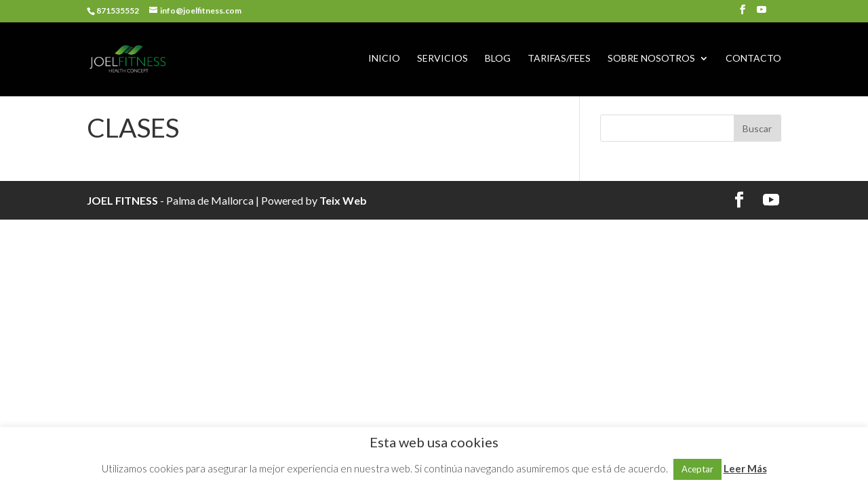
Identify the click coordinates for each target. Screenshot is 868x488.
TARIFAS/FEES (559, 59)
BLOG (498, 59)
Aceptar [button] (697, 469)
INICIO (384, 59)
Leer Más (745, 468)
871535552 (118, 11)
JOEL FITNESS (122, 200)
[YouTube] (762, 14)
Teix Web (343, 200)
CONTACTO (753, 59)
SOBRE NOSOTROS (651, 59)
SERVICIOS (442, 59)
